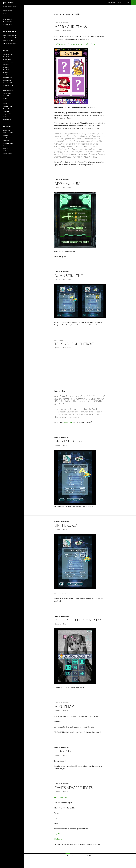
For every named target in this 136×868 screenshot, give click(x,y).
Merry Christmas (71, 27)
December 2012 (8, 62)
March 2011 (7, 104)
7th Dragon (111, 3)
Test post (6, 14)
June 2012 (6, 67)
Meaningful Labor (8, 143)
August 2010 (7, 114)
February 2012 (8, 78)
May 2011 (6, 101)
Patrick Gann (7, 43)
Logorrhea (6, 141)
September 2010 (8, 111)
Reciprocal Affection (9, 151)
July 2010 (6, 117)
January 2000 (7, 119)
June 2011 (6, 98)
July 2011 (6, 96)
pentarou (68, 31)
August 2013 (7, 59)
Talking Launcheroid (74, 344)
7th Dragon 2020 (8, 133)
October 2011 (7, 88)
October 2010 (7, 109)
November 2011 (8, 85)
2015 (5, 17)
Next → (90, 856)
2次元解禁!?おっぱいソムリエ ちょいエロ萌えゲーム (75, 44)
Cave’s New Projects (74, 788)
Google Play (67, 422)
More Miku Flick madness (78, 620)
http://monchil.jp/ (61, 797)
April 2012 (6, 72)
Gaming (57, 23)
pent (66, 445)
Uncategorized (8, 154)
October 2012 (7, 65)
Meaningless (66, 751)
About (120, 3)
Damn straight (69, 276)
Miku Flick (64, 707)
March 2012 (7, 75)
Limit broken (66, 525)
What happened (8, 19)
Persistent (6, 146)
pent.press (8, 3)
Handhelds (65, 23)
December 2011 (8, 83)
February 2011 (8, 106)
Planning (6, 148)
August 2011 (7, 93)
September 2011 (8, 91)
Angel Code (59, 834)
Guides (127, 3)
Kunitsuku (58, 839)
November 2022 (8, 54)
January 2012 (7, 80)
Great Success (68, 441)
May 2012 (6, 70)
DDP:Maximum (67, 184)
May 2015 (6, 57)
